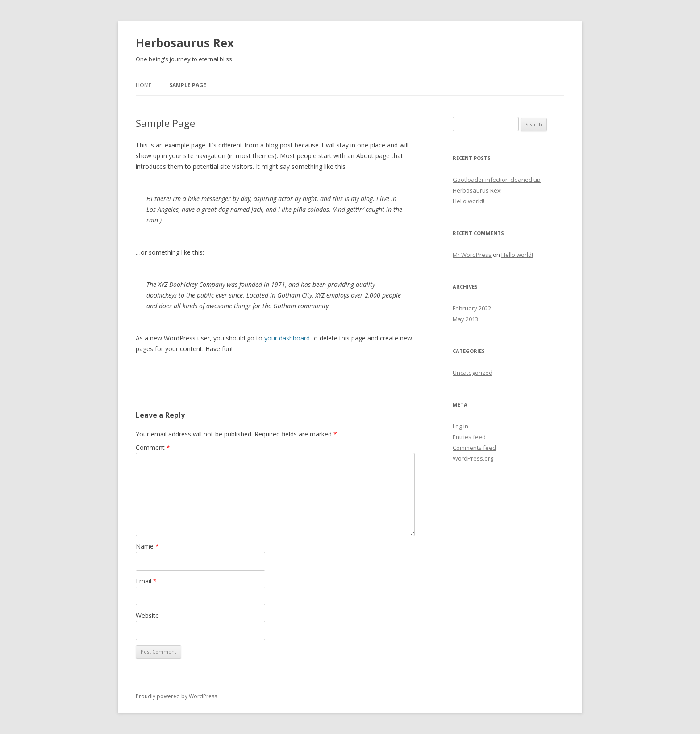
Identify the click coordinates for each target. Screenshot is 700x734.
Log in (460, 426)
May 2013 (465, 319)
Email (146, 581)
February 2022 (472, 308)
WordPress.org (473, 458)
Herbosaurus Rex (185, 43)
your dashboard (287, 338)
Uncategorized (473, 373)
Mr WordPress (472, 255)
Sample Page (188, 85)
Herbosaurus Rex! (477, 190)
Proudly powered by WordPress (176, 696)
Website (147, 615)
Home (144, 85)
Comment (153, 447)
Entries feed (469, 437)
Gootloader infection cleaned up (497, 180)
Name (147, 546)
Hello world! (469, 201)
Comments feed (474, 448)
